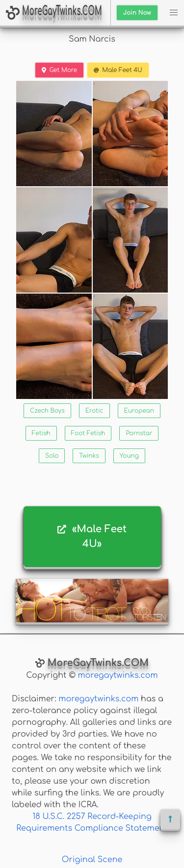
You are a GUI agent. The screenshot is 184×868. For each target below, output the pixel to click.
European (139, 411)
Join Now (137, 13)
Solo (52, 456)
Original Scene (92, 860)
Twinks (89, 456)
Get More (59, 70)
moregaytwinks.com (118, 675)
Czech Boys (47, 411)
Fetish (41, 433)
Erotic (94, 411)
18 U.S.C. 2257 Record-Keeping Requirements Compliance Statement (92, 822)
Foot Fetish (88, 433)
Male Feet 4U (118, 70)
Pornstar (139, 433)
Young (129, 456)
